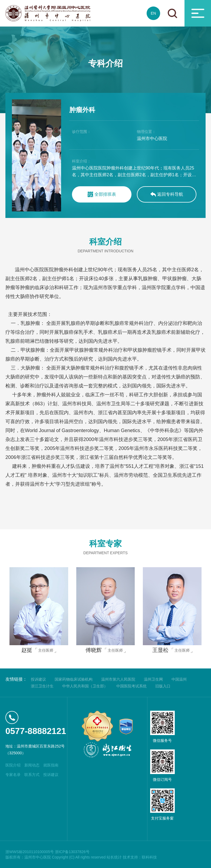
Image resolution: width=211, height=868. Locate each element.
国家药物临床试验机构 (74, 679)
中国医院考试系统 (131, 686)
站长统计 (114, 857)
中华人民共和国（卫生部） (85, 686)
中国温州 (179, 679)
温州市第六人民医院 (118, 679)
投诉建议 (38, 679)
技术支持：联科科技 (140, 857)
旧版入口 (163, 686)
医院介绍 (13, 765)
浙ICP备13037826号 (72, 852)
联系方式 (32, 775)
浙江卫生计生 (42, 686)
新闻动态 (32, 765)
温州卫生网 (153, 679)
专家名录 (13, 775)
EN (153, 13)
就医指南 (51, 765)
